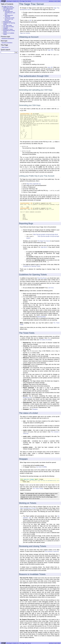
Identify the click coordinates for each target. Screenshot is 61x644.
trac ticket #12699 (41, 464)
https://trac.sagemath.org (34, 183)
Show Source (5, 47)
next (55, 1)
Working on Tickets (8, 29)
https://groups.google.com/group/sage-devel (46, 233)
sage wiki (50, 67)
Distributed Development (8, 39)
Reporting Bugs (7, 22)
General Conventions (7, 43)
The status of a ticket (8, 27)
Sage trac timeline (25, 33)
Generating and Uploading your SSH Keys (10, 13)
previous (51, 1)
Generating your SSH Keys (9, 16)
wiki (30, 20)
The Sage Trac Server (25, 1)
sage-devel (44, 245)
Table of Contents (7, 4)
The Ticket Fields (8, 25)
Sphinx (44, 643)
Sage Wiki (50, 50)
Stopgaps (6, 28)
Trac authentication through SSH (8, 10)
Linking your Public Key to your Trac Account (10, 19)
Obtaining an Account (9, 8)
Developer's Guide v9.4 (13, 1)
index (59, 1)
